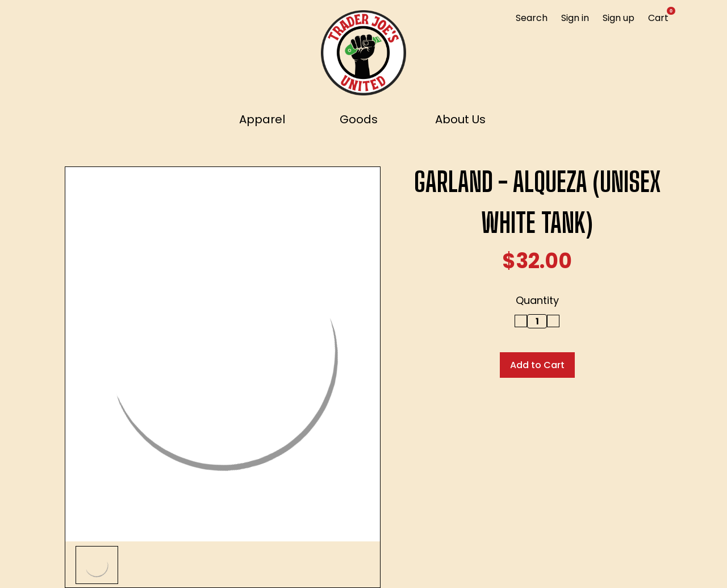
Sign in (575, 18)
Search (532, 18)
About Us (460, 119)
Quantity (537, 300)
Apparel (267, 119)
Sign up (619, 18)
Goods (364, 119)
